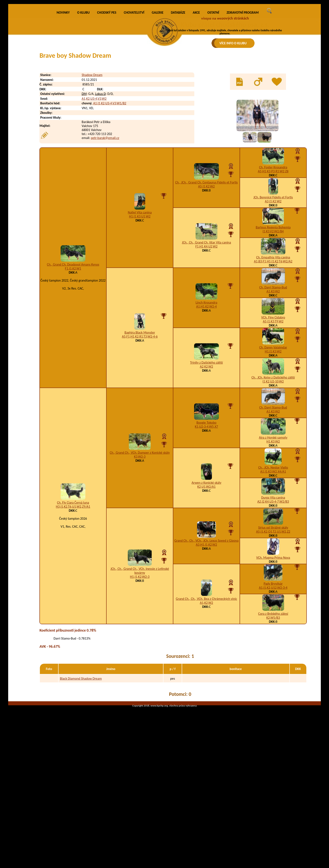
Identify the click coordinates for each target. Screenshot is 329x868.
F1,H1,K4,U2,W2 (206, 323)
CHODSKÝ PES (107, 89)
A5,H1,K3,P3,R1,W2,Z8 (273, 248)
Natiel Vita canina (140, 289)
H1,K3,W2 (273, 518)
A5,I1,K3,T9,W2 (273, 398)
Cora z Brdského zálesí (273, 690)
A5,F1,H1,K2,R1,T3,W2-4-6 (140, 413)
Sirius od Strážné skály (273, 604)
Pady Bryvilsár (273, 660)
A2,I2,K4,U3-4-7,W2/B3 (273, 578)
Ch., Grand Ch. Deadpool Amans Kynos (73, 341)
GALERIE (158, 89)
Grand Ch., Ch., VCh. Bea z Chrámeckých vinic (206, 675)
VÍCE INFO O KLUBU (233, 43)
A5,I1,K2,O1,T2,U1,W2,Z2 (273, 608)
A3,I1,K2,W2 (273, 278)
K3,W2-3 (140, 533)
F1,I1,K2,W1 (73, 345)
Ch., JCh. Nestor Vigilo (273, 544)
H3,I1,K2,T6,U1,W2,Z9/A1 (73, 583)
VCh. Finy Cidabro (273, 394)
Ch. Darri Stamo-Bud (273, 364)
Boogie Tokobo (206, 499)
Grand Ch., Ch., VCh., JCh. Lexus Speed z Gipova (206, 617)
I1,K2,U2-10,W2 (273, 458)
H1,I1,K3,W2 (273, 428)
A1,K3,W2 (273, 368)
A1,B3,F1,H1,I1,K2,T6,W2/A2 (273, 338)
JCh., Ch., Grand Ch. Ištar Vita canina (206, 319)
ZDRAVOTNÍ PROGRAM (243, 89)
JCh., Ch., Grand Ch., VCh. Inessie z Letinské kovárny (140, 647)
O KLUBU (83, 89)
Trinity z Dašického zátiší (206, 439)
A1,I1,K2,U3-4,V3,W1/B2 (110, 180)
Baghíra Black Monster (140, 409)
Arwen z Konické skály (206, 559)
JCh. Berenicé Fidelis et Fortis (273, 274)
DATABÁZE (178, 89)
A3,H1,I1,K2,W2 (206, 621)
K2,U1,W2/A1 (206, 563)
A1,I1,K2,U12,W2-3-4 (273, 664)
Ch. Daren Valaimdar (273, 424)
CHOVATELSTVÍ (134, 89)
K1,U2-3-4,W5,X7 (206, 503)
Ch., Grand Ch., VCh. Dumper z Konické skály (140, 529)
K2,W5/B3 (273, 694)
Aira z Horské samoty (273, 514)
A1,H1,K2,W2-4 (206, 383)
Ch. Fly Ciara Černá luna (73, 579)
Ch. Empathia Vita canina (273, 334)
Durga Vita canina (273, 574)
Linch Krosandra (206, 379)
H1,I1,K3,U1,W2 (140, 293)
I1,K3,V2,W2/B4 (273, 308)
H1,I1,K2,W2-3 (140, 653)
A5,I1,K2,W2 (206, 263)
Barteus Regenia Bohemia (273, 304)
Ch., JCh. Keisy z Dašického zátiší (273, 454)
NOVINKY (63, 89)
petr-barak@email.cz (105, 214)
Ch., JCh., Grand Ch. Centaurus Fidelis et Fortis (206, 259)
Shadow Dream (92, 151)
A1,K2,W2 (206, 679)
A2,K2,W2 (206, 443)
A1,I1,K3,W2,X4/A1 (273, 548)
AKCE (196, 89)
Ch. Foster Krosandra (273, 244)
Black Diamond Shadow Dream (81, 755)
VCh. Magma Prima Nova (273, 634)
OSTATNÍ (213, 89)
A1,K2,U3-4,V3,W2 (94, 175)
